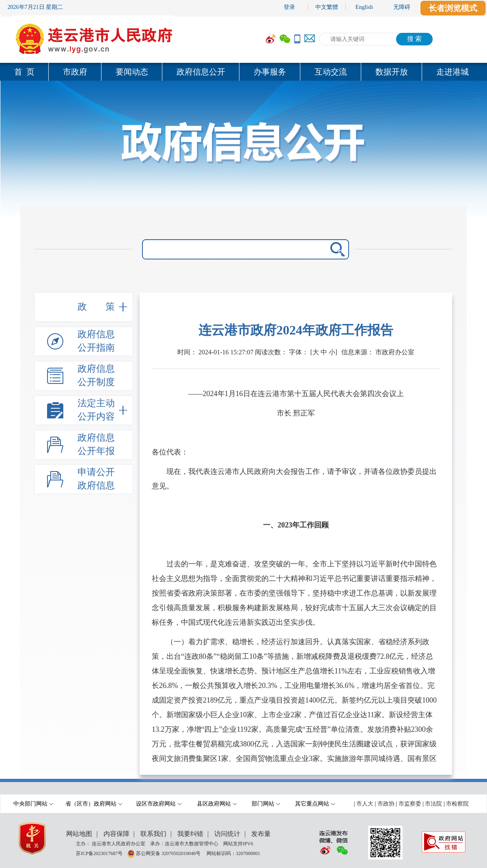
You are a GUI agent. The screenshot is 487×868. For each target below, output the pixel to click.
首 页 (24, 72)
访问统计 (227, 834)
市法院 (433, 804)
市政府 (75, 72)
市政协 (386, 804)
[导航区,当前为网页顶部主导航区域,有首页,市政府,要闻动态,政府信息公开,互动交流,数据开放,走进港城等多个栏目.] (243, 72)
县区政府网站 (217, 804)
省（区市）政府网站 (94, 804)
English (364, 7)
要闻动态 (132, 72)
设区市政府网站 (159, 804)
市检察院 (457, 804)
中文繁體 (327, 7)
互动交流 (331, 72)
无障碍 (402, 7)
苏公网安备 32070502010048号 (169, 853)
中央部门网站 (33, 804)
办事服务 (270, 72)
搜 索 (414, 39)
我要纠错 (190, 834)
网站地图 (79, 834)
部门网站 (266, 804)
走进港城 (453, 72)
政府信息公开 (201, 72)
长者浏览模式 (453, 8)
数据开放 (392, 72)
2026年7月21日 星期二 (36, 7)
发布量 (261, 834)
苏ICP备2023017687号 (99, 853)
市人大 (365, 804)
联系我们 (153, 834)
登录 (289, 7)
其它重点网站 (315, 804)
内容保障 (116, 834)
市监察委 (410, 804)
